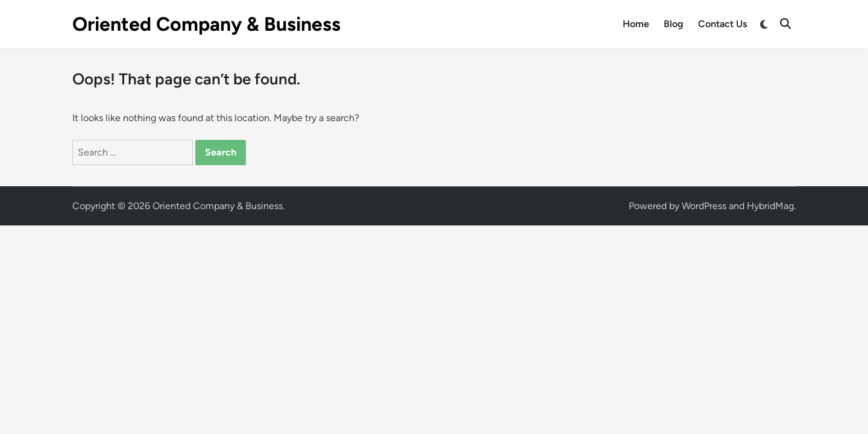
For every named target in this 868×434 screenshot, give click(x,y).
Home (636, 24)
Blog (674, 24)
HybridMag (770, 206)
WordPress (704, 206)
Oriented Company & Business (206, 24)
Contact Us (722, 24)
